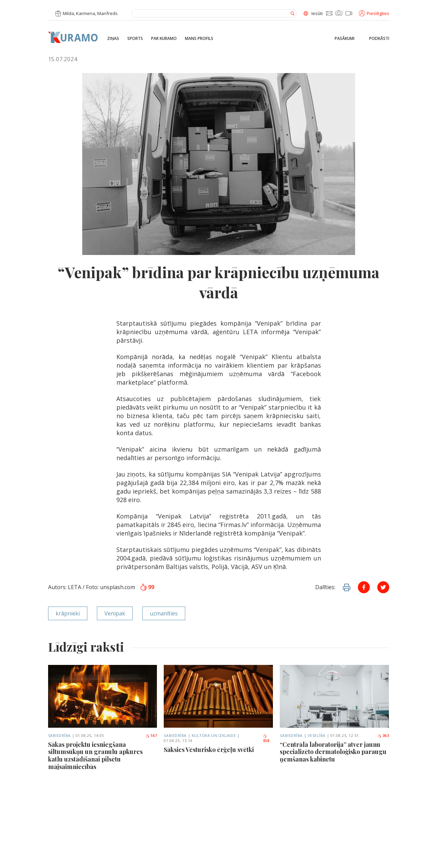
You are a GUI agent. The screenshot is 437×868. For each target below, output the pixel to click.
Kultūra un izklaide (214, 735)
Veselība (317, 735)
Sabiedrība (60, 735)
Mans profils (199, 39)
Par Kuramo (164, 39)
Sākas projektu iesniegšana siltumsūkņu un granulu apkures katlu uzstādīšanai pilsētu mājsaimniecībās (95, 756)
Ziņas (113, 39)
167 (151, 735)
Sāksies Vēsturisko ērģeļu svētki (209, 750)
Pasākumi (345, 39)
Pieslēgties (374, 13)
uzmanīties (164, 613)
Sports (135, 39)
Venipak (115, 613)
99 (148, 587)
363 (383, 735)
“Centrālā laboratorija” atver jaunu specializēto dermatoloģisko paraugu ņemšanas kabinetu (333, 752)
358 (266, 739)
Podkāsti (379, 39)
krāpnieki (68, 613)
